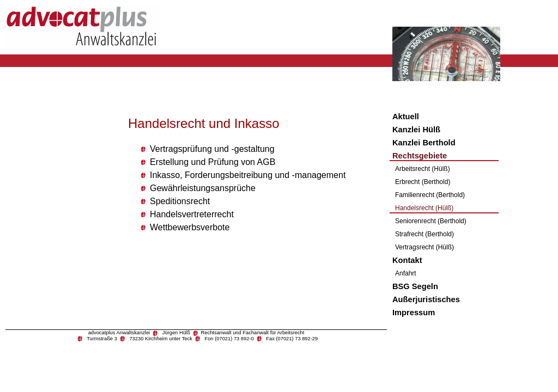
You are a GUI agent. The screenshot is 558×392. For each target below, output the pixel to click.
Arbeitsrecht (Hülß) (423, 169)
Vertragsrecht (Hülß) (424, 247)
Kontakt (407, 260)
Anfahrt (406, 273)
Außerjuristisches (426, 299)
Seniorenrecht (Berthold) (431, 221)
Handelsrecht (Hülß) (424, 208)
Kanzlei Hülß (416, 130)
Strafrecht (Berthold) (424, 234)
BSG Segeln (415, 286)
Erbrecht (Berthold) (423, 182)
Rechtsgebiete (420, 156)
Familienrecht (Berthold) (430, 195)
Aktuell (406, 117)
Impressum (414, 313)
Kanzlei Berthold (424, 143)
